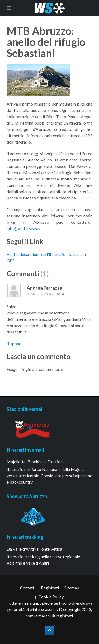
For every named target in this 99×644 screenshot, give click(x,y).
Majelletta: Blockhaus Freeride (35, 462)
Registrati (50, 588)
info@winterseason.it (26, 228)
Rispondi (15, 343)
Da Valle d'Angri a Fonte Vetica (34, 549)
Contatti (28, 588)
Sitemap (72, 588)
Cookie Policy (51, 597)
